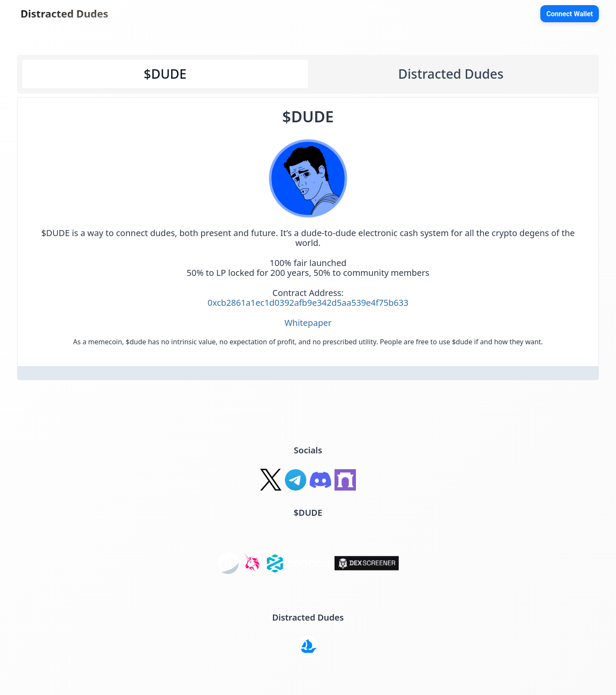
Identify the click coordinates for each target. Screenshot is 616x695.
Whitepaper (308, 323)
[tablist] (308, 74)
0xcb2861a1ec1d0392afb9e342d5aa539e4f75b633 (308, 303)
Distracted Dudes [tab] (451, 74)
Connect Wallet (570, 14)
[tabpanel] (308, 232)
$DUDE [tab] (165, 74)
